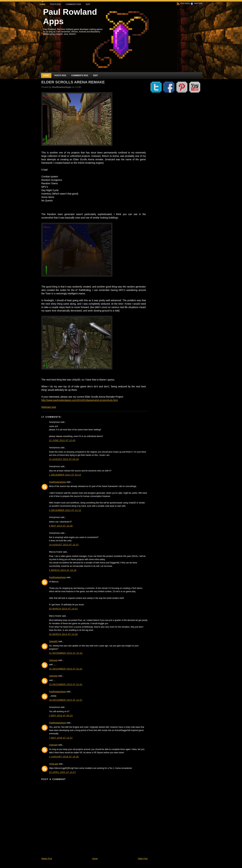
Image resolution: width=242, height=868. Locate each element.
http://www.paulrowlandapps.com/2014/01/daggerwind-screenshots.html (80, 400)
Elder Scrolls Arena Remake (73, 82)
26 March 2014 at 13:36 (63, 634)
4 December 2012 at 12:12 (65, 510)
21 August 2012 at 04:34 (64, 459)
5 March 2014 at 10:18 (63, 570)
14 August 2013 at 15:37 (64, 545)
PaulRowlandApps (58, 482)
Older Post (143, 859)
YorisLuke (54, 764)
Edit (88, 4)
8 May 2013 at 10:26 (61, 526)
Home (43, 4)
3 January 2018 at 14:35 (64, 757)
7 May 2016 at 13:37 (61, 738)
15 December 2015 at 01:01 (66, 669)
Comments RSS (73, 4)
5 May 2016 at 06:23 (61, 716)
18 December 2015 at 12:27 (66, 700)
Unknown (53, 660)
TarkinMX (53, 641)
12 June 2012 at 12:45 (62, 440)
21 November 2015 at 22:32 (66, 653)
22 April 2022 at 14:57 (63, 772)
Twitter (196, 3)
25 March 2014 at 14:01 (63, 609)
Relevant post (49, 407)
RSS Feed (183, 3)
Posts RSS (56, 4)
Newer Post (47, 859)
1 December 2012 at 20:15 (65, 475)
